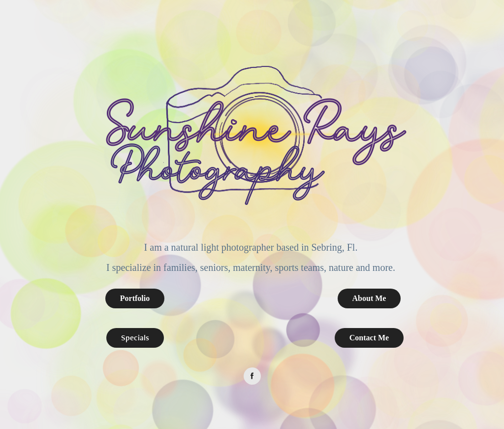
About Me (369, 298)
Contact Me (369, 338)
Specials (135, 338)
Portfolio (135, 298)
